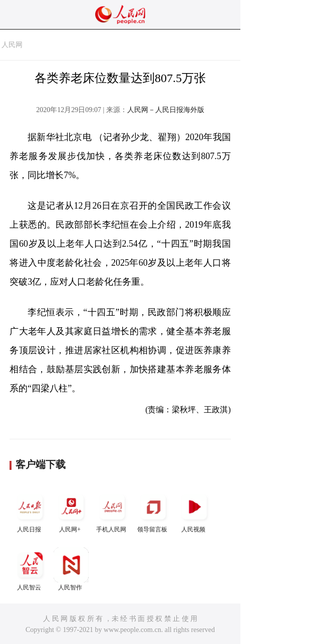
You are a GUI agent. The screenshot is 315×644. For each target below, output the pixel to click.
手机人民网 (112, 511)
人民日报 (30, 511)
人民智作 (71, 569)
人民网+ (71, 511)
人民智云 (30, 569)
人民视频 (194, 511)
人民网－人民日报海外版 (166, 110)
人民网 (12, 45)
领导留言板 (153, 511)
